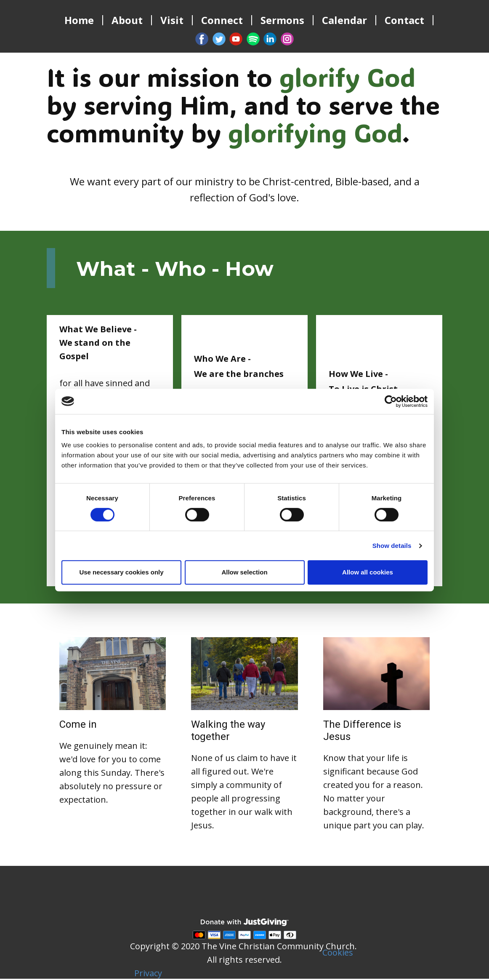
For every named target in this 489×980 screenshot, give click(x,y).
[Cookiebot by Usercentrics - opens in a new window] (391, 401)
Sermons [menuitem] (282, 20)
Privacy (148, 973)
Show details (392, 546)
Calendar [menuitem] (344, 20)
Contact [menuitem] (404, 20)
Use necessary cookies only (121, 572)
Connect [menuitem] (222, 20)
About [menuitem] (127, 20)
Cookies (338, 952)
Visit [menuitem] (172, 20)
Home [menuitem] (79, 20)
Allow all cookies (368, 572)
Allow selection (244, 572)
